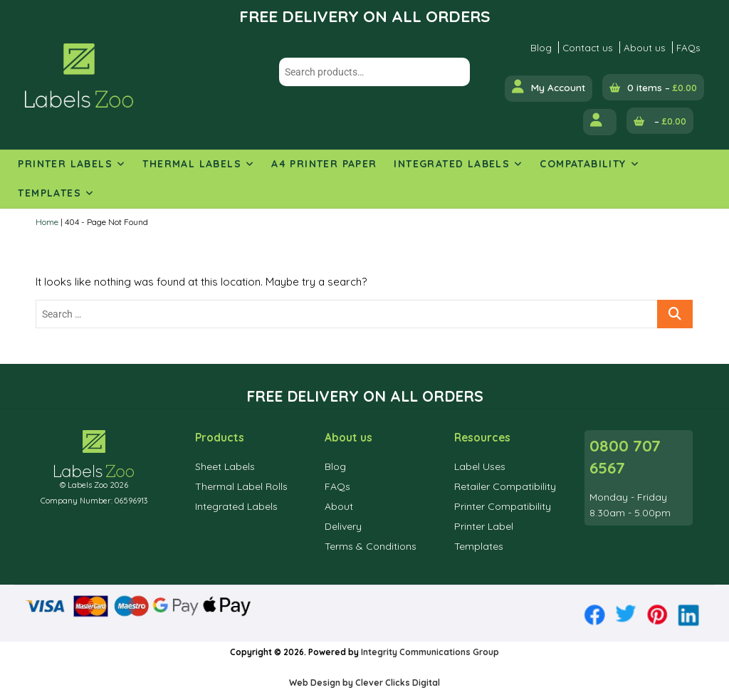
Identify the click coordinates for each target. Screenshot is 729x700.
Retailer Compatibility (505, 486)
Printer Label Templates (484, 536)
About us (645, 47)
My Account (549, 87)
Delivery (343, 526)
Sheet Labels (225, 466)
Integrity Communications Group (430, 652)
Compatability (583, 164)
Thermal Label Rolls (241, 486)
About (339, 506)
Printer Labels (65, 164)
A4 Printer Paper (324, 164)
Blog (541, 47)
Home (47, 222)
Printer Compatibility (503, 506)
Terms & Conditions (371, 546)
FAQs (688, 47)
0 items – (662, 87)
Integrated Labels (452, 164)
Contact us (588, 47)
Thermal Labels (192, 164)
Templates (49, 193)
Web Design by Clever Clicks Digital (364, 683)
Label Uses (480, 466)
